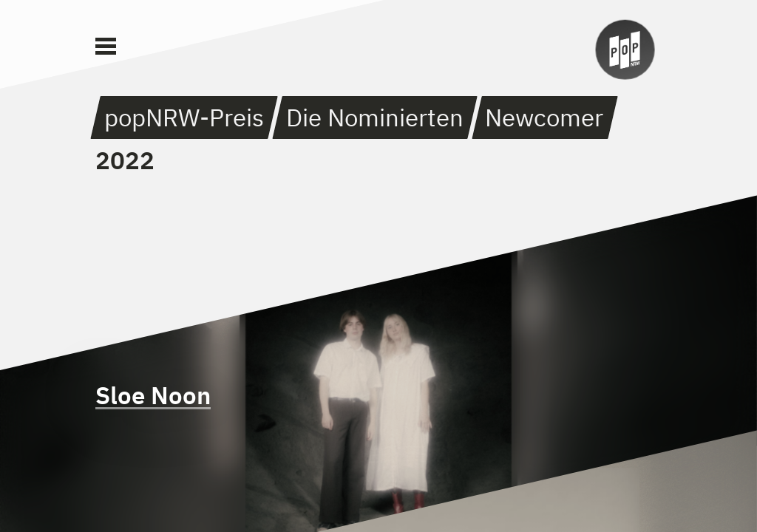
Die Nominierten (375, 117)
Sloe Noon (153, 395)
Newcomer (544, 117)
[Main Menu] (106, 47)
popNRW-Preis (184, 117)
